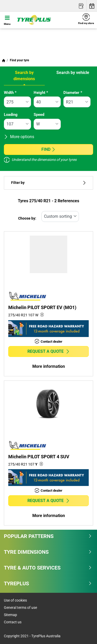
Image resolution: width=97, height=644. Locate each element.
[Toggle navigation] (7, 20)
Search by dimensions (24, 76)
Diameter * (73, 93)
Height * (41, 93)
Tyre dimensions (48, 552)
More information (49, 366)
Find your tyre (19, 60)
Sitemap (10, 615)
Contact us (13, 622)
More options (19, 137)
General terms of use (20, 608)
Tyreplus (48, 583)
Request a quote (49, 351)
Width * (10, 93)
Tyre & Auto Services (48, 568)
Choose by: (27, 218)
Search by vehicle (73, 73)
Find (48, 149)
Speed (39, 115)
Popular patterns (48, 536)
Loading (11, 115)
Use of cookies (15, 600)
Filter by (48, 183)
